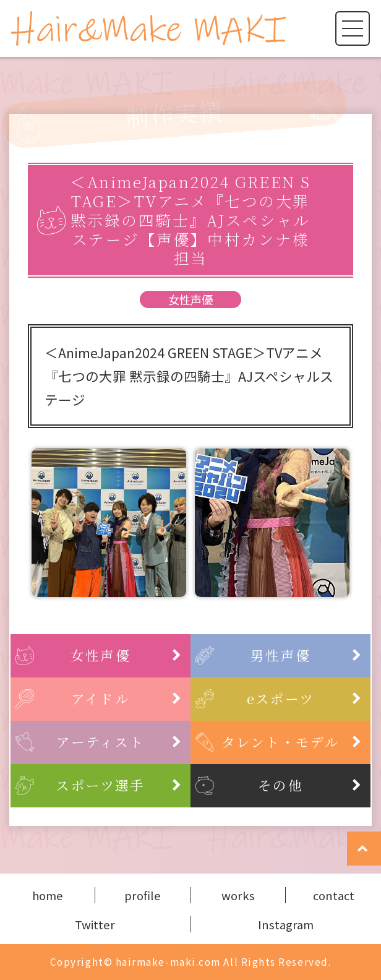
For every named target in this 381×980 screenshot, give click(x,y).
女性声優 (191, 299)
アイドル (126, 698)
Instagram (286, 924)
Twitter (95, 924)
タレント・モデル (292, 741)
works (238, 895)
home (48, 895)
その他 (310, 785)
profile (143, 895)
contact (334, 895)
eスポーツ (305, 698)
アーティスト (119, 741)
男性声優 (306, 655)
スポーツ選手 (119, 785)
